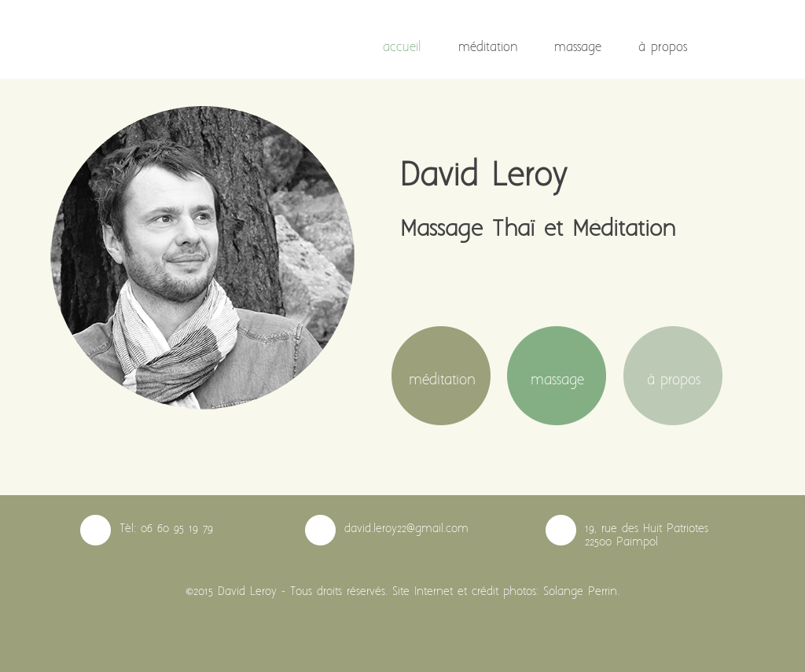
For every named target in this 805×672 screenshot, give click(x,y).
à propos (663, 48)
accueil (402, 48)
